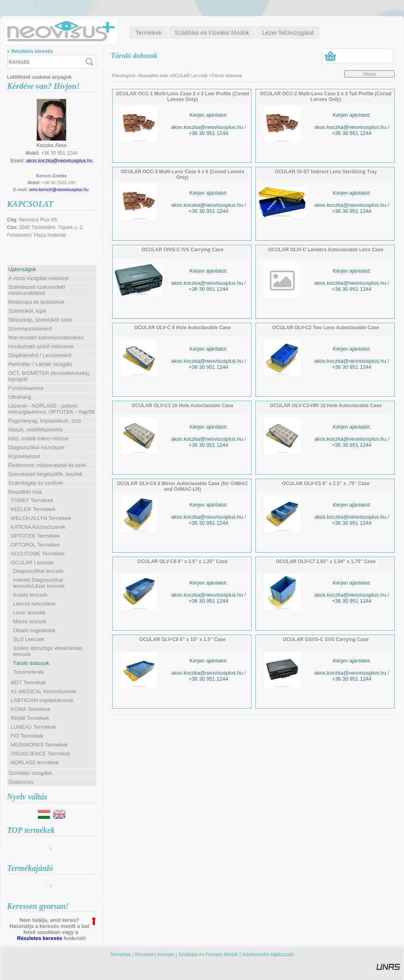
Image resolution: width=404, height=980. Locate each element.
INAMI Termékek (30, 718)
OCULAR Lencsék (190, 76)
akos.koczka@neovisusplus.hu (59, 161)
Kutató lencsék (30, 595)
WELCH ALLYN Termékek (41, 518)
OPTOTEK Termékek (36, 536)
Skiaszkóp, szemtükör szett (40, 320)
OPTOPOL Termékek (36, 545)
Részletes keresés (40, 938)
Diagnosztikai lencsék (39, 571)
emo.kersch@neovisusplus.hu (59, 189)
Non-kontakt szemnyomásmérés (46, 338)
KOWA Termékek (31, 709)
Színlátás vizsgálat (30, 773)
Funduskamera (26, 388)
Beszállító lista (153, 76)
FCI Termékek (27, 736)
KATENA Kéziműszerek (38, 527)
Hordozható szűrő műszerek (41, 346)
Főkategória (124, 76)
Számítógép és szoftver (36, 483)
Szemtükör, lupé (27, 311)
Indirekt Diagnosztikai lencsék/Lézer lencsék (39, 583)
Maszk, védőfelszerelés (36, 430)
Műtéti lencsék (30, 621)
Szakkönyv (21, 782)
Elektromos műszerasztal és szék (47, 465)
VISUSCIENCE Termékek (41, 754)
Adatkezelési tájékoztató (268, 955)
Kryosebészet (24, 456)
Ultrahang (20, 397)
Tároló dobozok (31, 663)
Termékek (120, 955)
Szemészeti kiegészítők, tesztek (46, 474)
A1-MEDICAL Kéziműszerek (44, 691)
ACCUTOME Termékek (38, 554)
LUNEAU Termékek (33, 727)
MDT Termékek (29, 682)
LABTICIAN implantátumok (42, 700)
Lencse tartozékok (35, 604)
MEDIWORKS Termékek (39, 745)
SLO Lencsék (29, 639)
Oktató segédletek (35, 630)
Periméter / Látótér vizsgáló (40, 364)
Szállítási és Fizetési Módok (208, 955)
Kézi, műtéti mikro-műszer (39, 438)
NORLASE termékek (35, 762)
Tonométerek (28, 672)
